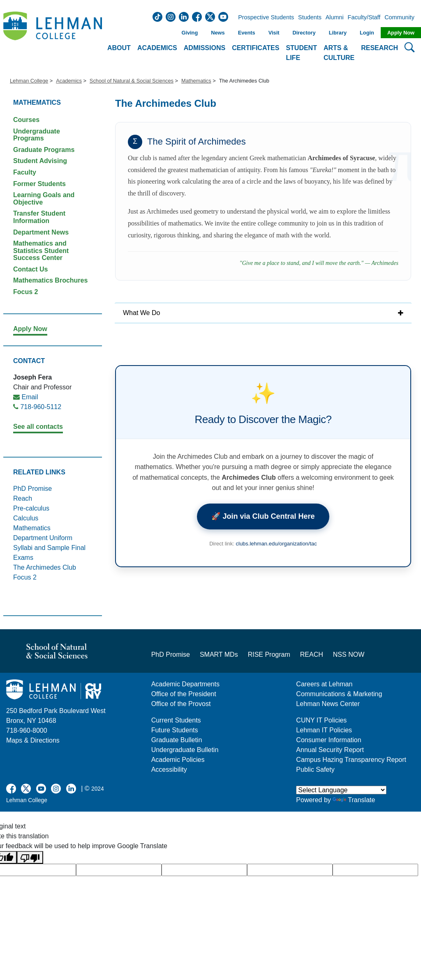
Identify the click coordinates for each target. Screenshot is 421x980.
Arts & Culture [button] (339, 53)
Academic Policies (178, 760)
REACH (312, 654)
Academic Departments (185, 684)
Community (402, 18)
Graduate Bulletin (177, 740)
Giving (190, 33)
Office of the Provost (181, 704)
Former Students (39, 184)
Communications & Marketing (339, 694)
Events (247, 33)
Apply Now (401, 33)
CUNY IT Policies (321, 720)
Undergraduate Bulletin (185, 750)
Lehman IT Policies (324, 730)
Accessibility (169, 770)
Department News (41, 232)
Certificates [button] (256, 48)
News (218, 33)
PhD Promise (32, 489)
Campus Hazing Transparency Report (351, 760)
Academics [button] (157, 48)
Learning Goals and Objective (44, 199)
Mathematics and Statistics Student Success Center (41, 251)
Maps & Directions (33, 740)
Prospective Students (264, 18)
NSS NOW (349, 654)
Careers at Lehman (324, 684)
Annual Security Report (330, 750)
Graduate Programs (44, 150)
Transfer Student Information (39, 217)
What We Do (141, 313)
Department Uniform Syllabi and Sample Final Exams (49, 548)
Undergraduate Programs (37, 135)
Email (30, 397)
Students (310, 18)
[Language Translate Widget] (341, 790)
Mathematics (196, 81)
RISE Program (269, 654)
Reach (23, 498)
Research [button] (379, 48)
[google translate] (119, 870)
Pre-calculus (31, 508)
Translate (354, 800)
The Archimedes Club (45, 567)
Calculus (26, 518)
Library (338, 33)
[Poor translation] (30, 857)
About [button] (119, 48)
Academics (69, 81)
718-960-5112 (41, 407)
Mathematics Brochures (50, 280)
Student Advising (40, 161)
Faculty (25, 172)
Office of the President (184, 694)
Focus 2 (25, 292)
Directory (304, 33)
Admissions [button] (205, 48)
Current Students (176, 720)
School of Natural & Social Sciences (132, 81)
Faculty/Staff (364, 18)
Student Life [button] (301, 53)
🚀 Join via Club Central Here (263, 516)
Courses (26, 120)
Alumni (335, 18)
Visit (274, 33)
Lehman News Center (328, 704)
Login (367, 33)
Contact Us (30, 269)
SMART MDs (219, 654)
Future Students (175, 730)
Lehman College (29, 81)
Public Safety (315, 770)
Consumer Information (328, 740)
